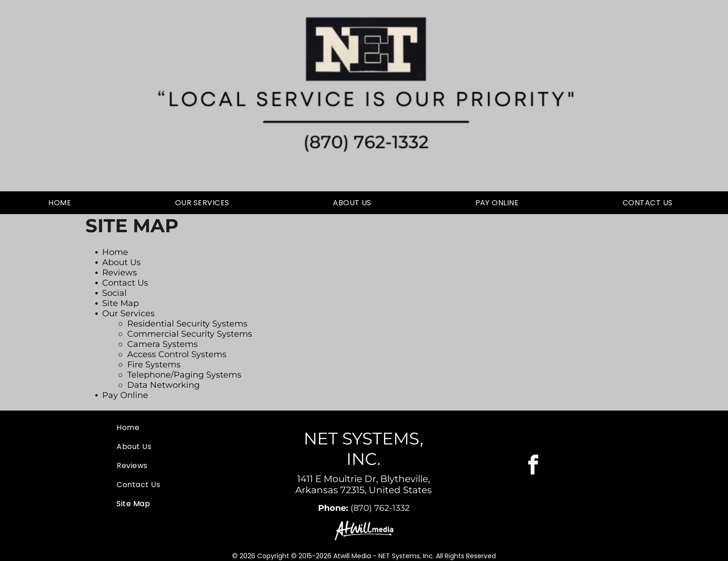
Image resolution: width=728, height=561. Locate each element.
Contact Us (125, 283)
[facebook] (533, 466)
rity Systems (222, 324)
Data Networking (163, 385)
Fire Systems (154, 365)
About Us (121, 262)
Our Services (128, 313)
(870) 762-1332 (380, 508)
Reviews (120, 273)
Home (115, 252)
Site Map (120, 303)
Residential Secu (162, 324)
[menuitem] (63, 203)
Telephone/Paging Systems (184, 375)
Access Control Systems (177, 354)
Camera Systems (162, 344)
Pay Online (125, 395)
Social (114, 293)
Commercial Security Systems (190, 334)
